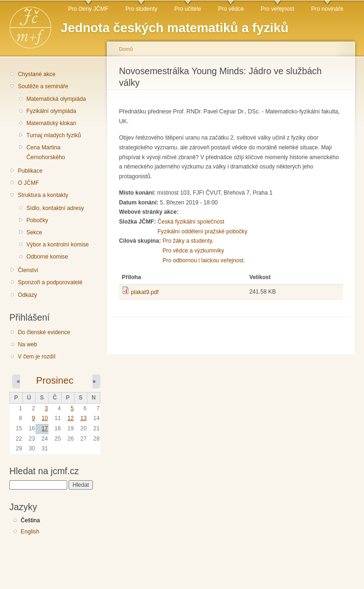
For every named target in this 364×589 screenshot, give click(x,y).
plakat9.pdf (144, 292)
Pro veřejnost (278, 9)
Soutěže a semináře (43, 86)
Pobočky (37, 220)
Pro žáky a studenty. (188, 241)
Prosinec (55, 380)
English (30, 532)
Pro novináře (327, 9)
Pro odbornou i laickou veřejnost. (204, 260)
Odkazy (27, 295)
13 (84, 418)
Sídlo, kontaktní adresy (55, 208)
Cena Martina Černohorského (45, 152)
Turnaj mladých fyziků (53, 135)
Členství (28, 270)
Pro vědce (231, 9)
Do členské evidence (44, 332)
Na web (27, 344)
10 (45, 418)
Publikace (30, 171)
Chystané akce (36, 74)
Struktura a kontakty (43, 195)
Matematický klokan (51, 123)
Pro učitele (188, 9)
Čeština (30, 520)
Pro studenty (141, 9)
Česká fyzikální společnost (191, 222)
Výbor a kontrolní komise (57, 245)
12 (70, 418)
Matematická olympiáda (56, 99)
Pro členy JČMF (88, 9)
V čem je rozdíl (36, 357)
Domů (126, 49)
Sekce (34, 232)
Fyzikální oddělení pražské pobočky (202, 231)
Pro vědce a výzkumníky (193, 251)
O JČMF (28, 183)
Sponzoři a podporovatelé (50, 282)
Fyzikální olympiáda (51, 111)
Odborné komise (47, 257)
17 (45, 428)
